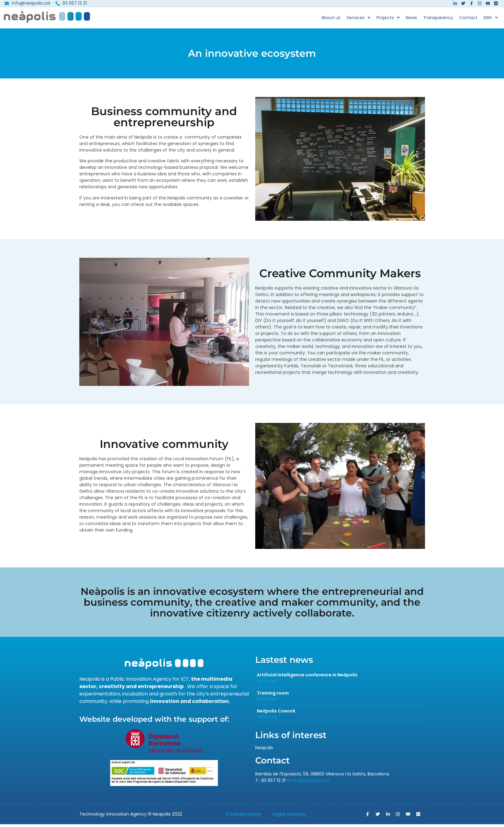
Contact (468, 20)
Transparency (438, 20)
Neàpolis (264, 750)
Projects (388, 20)
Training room (273, 695)
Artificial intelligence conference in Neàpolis (307, 677)
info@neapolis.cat (310, 783)
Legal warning (291, 817)
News (411, 20)
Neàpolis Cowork (276, 714)
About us (331, 20)
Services (358, 20)
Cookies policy (242, 817)
